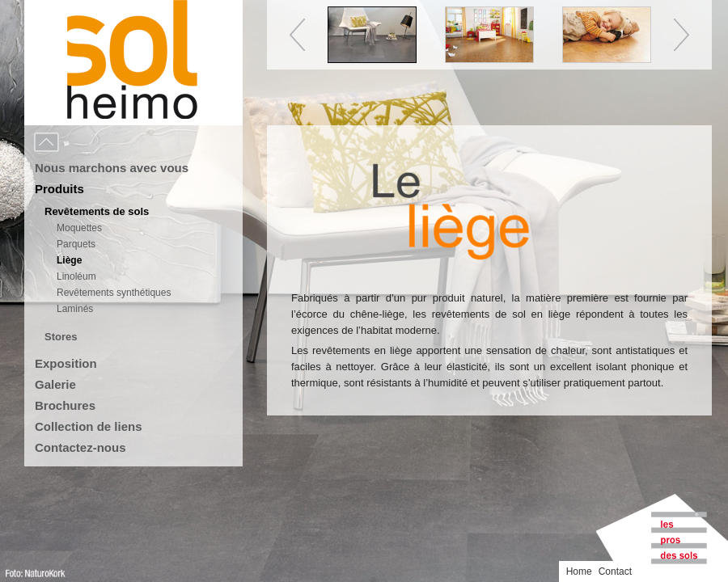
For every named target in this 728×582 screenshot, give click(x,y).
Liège (69, 260)
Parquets (76, 244)
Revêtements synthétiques (114, 293)
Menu (83, 143)
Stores (61, 337)
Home (579, 571)
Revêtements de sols (97, 211)
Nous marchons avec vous (112, 168)
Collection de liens (89, 426)
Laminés (75, 309)
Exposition (66, 363)
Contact (615, 571)
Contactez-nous (80, 447)
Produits (59, 189)
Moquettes (79, 228)
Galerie (55, 384)
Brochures (65, 405)
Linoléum (76, 276)
